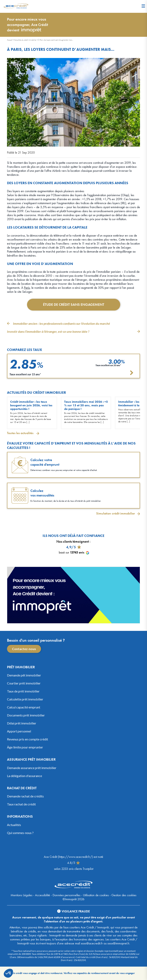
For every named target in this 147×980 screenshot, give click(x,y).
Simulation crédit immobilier (116, 513)
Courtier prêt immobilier (24, 683)
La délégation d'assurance (24, 776)
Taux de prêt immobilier (23, 691)
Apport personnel (19, 731)
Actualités (14, 825)
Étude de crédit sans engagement (74, 304)
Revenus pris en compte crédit (27, 739)
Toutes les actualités (21, 433)
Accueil (10, 40)
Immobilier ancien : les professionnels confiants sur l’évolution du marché (61, 323)
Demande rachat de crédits (25, 796)
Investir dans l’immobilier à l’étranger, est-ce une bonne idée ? (48, 331)
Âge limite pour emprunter (25, 747)
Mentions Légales (21, 895)
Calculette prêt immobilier (25, 699)
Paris (27, 288)
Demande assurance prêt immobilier (32, 768)
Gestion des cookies (124, 895)
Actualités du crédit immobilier (25, 40)
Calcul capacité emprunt (24, 707)
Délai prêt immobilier (22, 723)
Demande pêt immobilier (24, 675)
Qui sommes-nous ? (20, 833)
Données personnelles (66, 895)
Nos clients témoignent (73, 541)
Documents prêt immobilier (26, 715)
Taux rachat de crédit (21, 804)
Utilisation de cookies (96, 895)
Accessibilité (42, 895)
